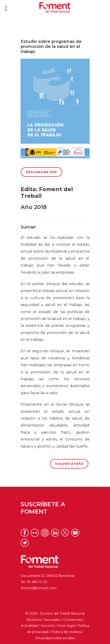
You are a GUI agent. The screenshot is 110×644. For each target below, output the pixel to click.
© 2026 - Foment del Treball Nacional (55, 614)
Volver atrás (69, 464)
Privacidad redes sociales (55, 638)
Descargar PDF (41, 172)
